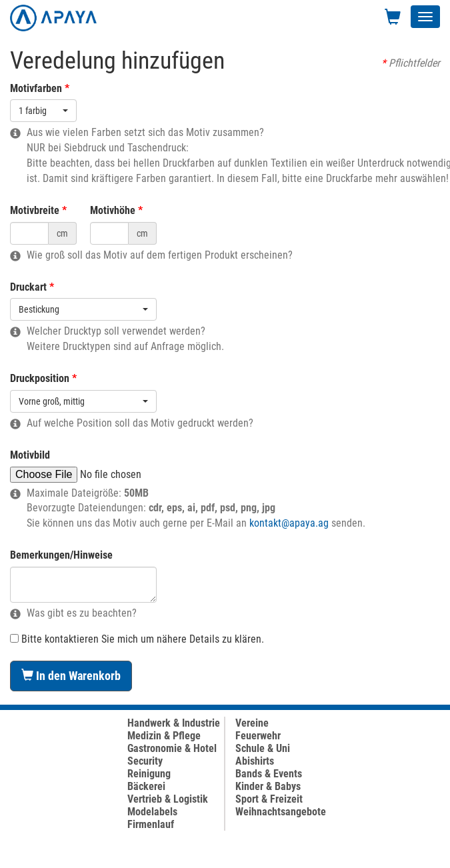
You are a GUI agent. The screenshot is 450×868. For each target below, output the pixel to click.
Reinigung (149, 774)
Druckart (28, 287)
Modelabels (152, 812)
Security (145, 761)
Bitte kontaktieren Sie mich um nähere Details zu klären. (137, 639)
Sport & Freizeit (269, 799)
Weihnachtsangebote (281, 812)
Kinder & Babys (268, 786)
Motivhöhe (113, 210)
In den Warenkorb (71, 676)
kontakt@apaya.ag (289, 523)
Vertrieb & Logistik (168, 799)
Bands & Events (269, 774)
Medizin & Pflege (164, 736)
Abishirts (255, 761)
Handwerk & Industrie (174, 723)
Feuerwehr (258, 736)
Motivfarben (36, 88)
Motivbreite (35, 210)
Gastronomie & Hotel (172, 748)
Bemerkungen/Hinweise (61, 555)
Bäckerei (146, 786)
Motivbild (30, 455)
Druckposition (40, 378)
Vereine (252, 723)
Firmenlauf (151, 824)
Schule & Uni (263, 748)
